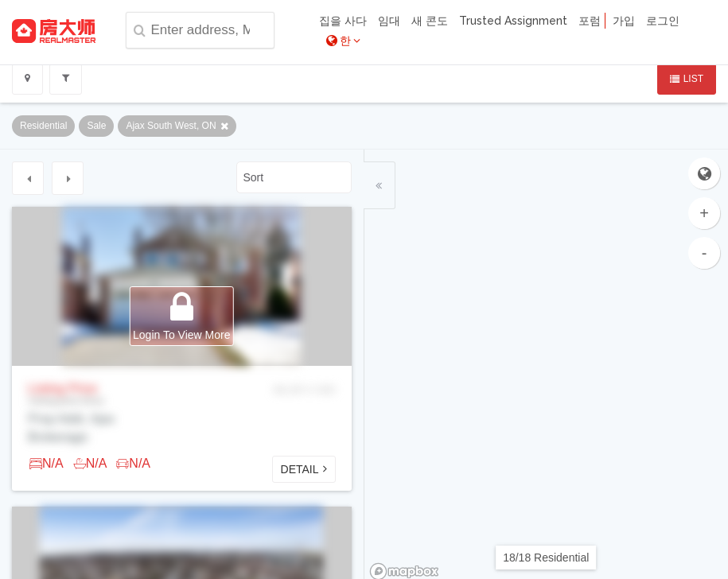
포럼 (590, 21)
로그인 (663, 21)
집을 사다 (343, 21)
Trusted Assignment (513, 21)
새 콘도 (430, 21)
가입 (624, 21)
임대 (389, 21)
